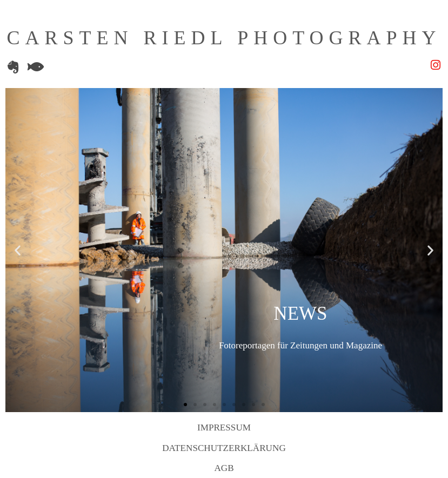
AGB (224, 468)
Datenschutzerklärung (224, 448)
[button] (18, 250)
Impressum (224, 427)
